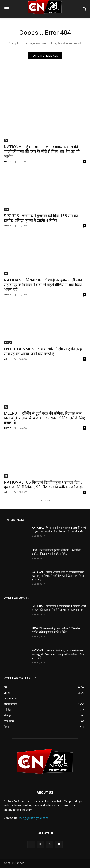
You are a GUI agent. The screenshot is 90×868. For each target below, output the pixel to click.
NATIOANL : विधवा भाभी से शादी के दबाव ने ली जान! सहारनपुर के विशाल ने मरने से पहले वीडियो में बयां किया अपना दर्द (43, 285)
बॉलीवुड (8, 343)
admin (7, 161)
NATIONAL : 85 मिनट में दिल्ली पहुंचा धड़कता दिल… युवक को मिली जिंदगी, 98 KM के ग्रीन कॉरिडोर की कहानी (45, 485)
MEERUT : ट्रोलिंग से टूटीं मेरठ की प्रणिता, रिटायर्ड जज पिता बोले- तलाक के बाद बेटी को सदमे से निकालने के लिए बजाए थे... (44, 418)
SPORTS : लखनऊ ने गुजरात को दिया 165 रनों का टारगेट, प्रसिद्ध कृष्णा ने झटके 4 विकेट (41, 218)
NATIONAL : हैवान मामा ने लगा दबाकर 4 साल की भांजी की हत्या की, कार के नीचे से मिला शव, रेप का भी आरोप (42, 152)
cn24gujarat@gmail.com (33, 818)
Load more (45, 500)
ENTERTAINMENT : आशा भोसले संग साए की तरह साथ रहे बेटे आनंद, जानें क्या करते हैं (43, 351)
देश (6, 140)
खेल (6, 209)
